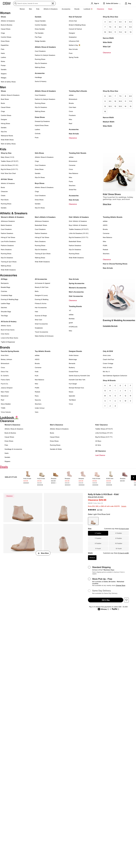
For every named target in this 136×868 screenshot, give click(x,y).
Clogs (3, 33)
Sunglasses (39, 328)
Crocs (71, 111)
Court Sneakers (40, 51)
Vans (37, 412)
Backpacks (5, 283)
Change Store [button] (121, 585)
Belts (37, 291)
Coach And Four (108, 359)
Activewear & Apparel (42, 283)
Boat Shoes (5, 99)
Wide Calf (107, 47)
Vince (71, 404)
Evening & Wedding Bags (10, 299)
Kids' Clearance (101, 425)
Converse (72, 165)
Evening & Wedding (42, 299)
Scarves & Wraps (41, 316)
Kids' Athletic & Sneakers (79, 217)
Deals (110, 9)
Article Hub (73, 21)
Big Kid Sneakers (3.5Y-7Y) (79, 237)
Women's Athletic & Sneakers (12, 217)
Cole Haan (72, 107)
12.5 (110, 106)
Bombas (72, 319)
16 (105, 111)
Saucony (38, 400)
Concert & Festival (75, 29)
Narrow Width (108, 38)
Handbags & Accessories (13, 449)
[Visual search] (53, 3)
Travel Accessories (41, 332)
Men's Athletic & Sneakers (45, 217)
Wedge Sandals (40, 41)
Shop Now (107, 204)
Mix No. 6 (106, 372)
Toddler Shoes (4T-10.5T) (10, 161)
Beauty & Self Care (42, 287)
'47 (70, 310)
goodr (71, 323)
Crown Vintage (108, 363)
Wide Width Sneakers (8, 270)
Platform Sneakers (7, 245)
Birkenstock (73, 99)
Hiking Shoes (5, 123)
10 (105, 32)
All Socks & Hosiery (9, 321)
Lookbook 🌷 (88, 9)
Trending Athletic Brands (113, 217)
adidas (71, 95)
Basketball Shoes (41, 225)
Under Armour (40, 408)
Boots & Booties (7, 25)
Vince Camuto (6, 412)
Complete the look (110, 326)
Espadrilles (5, 45)
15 (131, 106)
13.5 (120, 106)
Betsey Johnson (6, 359)
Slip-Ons (4, 132)
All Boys (98, 441)
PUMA (105, 245)
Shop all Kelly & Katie (96, 497)
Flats (3, 49)
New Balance (73, 173)
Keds (37, 372)
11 (115, 32)
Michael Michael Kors (76, 388)
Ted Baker (72, 400)
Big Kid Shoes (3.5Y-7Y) (9, 169)
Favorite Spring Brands (10, 351)
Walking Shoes (40, 67)
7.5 (110, 27)
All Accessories (41, 279)
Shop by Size (6, 153)
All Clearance (101, 451)
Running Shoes (40, 59)
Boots (3, 103)
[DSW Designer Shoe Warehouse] (7, 3)
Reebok (106, 249)
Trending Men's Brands (78, 91)
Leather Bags (5, 303)
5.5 (120, 22)
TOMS (3, 408)
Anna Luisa (107, 355)
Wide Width (107, 42)
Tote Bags (4, 316)
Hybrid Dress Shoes (42, 125)
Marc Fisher (5, 392)
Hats (36, 312)
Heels (3, 53)
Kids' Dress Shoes (112, 194)
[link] (28, 478)
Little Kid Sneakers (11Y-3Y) (79, 233)
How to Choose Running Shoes (115, 264)
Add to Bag (106, 600)
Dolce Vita (5, 372)
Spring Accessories (77, 283)
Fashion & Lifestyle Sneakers (45, 55)
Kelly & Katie (108, 367)
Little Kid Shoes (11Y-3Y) (10, 165)
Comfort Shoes (6, 37)
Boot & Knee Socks (8, 330)
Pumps (3, 65)
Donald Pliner (74, 372)
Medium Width (109, 122)
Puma (71, 181)
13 (131, 32)
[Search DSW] (34, 3)
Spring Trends (74, 57)
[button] (126, 600)
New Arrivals (73, 49)
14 (125, 106)
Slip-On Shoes (40, 177)
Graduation (73, 37)
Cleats (3, 195)
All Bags (4, 279)
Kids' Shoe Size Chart (8, 173)
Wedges (4, 78)
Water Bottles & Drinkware (44, 336)
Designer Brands (75, 351)
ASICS (105, 225)
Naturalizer (5, 396)
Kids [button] (38, 9)
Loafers (3, 57)
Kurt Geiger (73, 384)
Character (4, 191)
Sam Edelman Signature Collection (115, 376)
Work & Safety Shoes (8, 82)
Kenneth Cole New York (77, 380)
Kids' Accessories (76, 296)
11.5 (120, 32)
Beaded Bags (5, 287)
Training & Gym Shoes (9, 262)
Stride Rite (73, 190)
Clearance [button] (100, 9)
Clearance (107, 53)
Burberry (72, 367)
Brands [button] (77, 9)
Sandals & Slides (56, 449)
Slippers (4, 74)
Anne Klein (5, 355)
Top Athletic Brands (43, 351)
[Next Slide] (133, 478)
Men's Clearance (56, 425)
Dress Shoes (5, 41)
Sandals (4, 69)
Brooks (71, 103)
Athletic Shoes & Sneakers (45, 47)
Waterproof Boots (7, 136)
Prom (71, 53)
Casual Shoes (6, 29)
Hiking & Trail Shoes (8, 237)
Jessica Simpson (7, 388)
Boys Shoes (40, 183)
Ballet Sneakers (6, 225)
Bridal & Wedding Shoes (77, 25)
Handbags (38, 77)
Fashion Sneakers (7, 233)
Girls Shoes (39, 153)
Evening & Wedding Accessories (119, 320)
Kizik (37, 376)
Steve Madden (6, 404)
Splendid (72, 396)
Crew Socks (5, 334)
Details (124, 506)
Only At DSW (108, 351)
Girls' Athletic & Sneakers (78, 221)
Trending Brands (75, 306)
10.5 (110, 32)
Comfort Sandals (41, 25)
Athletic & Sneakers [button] (51, 9)
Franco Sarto (5, 380)
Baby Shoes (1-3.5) (7, 157)
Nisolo (71, 392)
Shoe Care (38, 320)
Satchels (4, 307)
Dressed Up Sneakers (42, 121)
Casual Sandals (40, 21)
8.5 (120, 27)
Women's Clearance (12, 425)
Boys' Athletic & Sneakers (78, 225)
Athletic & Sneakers (8, 21)
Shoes (3, 17)
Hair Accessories (41, 307)
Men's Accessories (76, 292)
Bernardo (72, 363)
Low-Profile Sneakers (8, 241)
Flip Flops (38, 37)
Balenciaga (73, 359)
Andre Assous (74, 355)
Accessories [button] (66, 9)
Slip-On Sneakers (41, 63)
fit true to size (124, 529)
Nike (70, 119)
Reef (70, 123)
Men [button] (30, 9)
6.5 (130, 22)
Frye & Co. (5, 384)
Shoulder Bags (6, 312)
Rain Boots (5, 200)
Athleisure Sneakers (8, 221)
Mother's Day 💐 (75, 45)
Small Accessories (41, 324)
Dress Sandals (40, 29)
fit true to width (123, 553)
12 (125, 32)
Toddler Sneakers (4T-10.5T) (79, 229)
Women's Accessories (78, 288)
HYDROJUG (73, 327)
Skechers (72, 185)
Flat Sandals (39, 33)
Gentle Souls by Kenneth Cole (79, 376)
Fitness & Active (41, 303)
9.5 (130, 27)
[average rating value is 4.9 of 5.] (94, 510)
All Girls (98, 445)
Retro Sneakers (6, 249)
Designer (72, 33)
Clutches (4, 291)
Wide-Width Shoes (7, 140)
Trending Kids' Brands (78, 153)
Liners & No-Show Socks (9, 338)
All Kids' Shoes (7, 179)
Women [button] (22, 9)
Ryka (37, 396)
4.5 (110, 22)
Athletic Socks (6, 326)
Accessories (74, 129)
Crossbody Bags (6, 295)
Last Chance (100, 455)
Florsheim (72, 115)
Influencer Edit (74, 41)
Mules (3, 61)
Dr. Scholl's (5, 376)
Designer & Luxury (41, 295)
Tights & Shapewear (8, 342)
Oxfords (38, 133)
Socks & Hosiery (41, 81)
